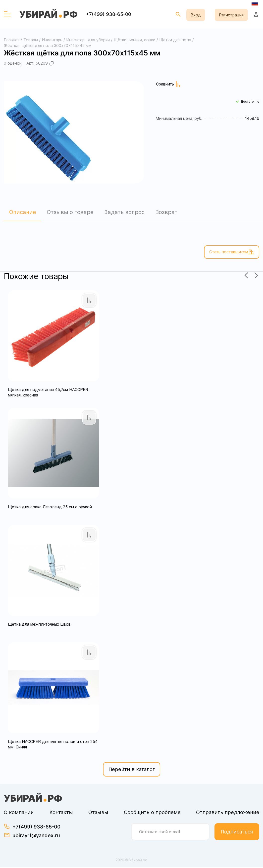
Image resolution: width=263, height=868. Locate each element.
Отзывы (98, 813)
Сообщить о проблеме (152, 813)
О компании (19, 813)
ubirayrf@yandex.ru (36, 836)
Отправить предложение (228, 813)
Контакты (61, 813)
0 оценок (13, 63)
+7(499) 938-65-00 (108, 14)
